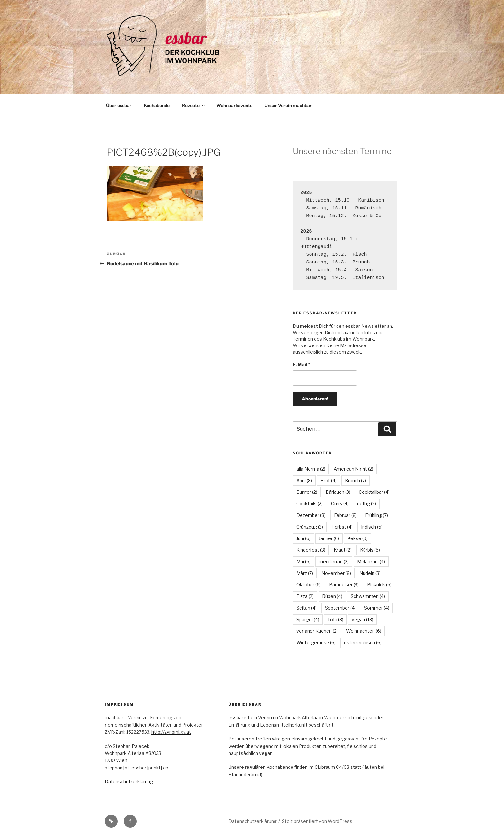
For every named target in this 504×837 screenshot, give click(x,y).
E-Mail (302, 365)
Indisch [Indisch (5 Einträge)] (372, 527)
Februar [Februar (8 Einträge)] (345, 515)
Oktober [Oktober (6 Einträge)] (309, 585)
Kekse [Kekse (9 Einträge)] (358, 538)
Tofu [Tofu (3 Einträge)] (335, 619)
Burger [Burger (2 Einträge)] (307, 492)
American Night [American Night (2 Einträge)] (353, 469)
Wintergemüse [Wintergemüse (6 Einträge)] (316, 643)
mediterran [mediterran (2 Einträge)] (334, 561)
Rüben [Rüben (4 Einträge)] (332, 596)
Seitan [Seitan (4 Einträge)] (306, 608)
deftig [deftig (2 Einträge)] (367, 504)
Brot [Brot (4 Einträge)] (328, 480)
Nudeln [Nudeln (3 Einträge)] (370, 573)
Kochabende (157, 105)
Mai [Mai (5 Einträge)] (303, 561)
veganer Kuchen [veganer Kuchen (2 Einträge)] (317, 631)
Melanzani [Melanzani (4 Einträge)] (371, 561)
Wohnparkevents (234, 105)
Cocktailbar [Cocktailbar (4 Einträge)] (374, 492)
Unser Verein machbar (288, 105)
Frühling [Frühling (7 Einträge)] (377, 515)
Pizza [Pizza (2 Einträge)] (305, 596)
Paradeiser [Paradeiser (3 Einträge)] (344, 585)
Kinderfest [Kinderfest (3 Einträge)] (311, 550)
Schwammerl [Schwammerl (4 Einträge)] (368, 596)
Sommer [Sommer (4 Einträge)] (377, 608)
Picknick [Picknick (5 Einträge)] (379, 585)
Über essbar (119, 105)
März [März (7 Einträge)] (305, 573)
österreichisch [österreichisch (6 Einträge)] (363, 643)
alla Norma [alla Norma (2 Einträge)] (311, 469)
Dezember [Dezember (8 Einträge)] (311, 515)
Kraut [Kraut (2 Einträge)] (343, 550)
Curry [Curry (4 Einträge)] (340, 504)
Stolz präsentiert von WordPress (317, 821)
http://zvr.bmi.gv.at (171, 732)
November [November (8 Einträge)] (336, 573)
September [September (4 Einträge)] (340, 608)
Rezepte (194, 105)
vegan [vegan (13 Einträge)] (362, 619)
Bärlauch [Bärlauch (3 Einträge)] (338, 492)
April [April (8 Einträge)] (304, 480)
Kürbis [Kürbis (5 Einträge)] (370, 550)
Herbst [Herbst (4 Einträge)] (342, 527)
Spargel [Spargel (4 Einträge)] (308, 619)
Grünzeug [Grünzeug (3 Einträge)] (310, 527)
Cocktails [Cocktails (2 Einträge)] (310, 504)
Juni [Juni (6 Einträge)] (303, 538)
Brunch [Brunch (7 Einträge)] (355, 480)
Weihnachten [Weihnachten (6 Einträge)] (364, 631)
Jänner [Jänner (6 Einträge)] (329, 538)
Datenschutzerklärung (129, 782)
